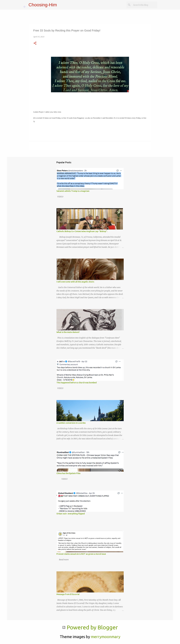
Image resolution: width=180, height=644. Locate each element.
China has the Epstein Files (68, 473)
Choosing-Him (43, 5)
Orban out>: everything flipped (71, 514)
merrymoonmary (106, 637)
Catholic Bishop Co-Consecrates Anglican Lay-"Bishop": (82, 231)
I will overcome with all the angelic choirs (75, 282)
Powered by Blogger (90, 627)
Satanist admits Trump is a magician (73, 191)
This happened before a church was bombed (77, 383)
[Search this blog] (142, 5)
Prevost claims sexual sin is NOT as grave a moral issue (81, 554)
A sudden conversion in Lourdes (71, 423)
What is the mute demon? (68, 332)
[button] (35, 43)
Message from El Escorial (68, 594)
